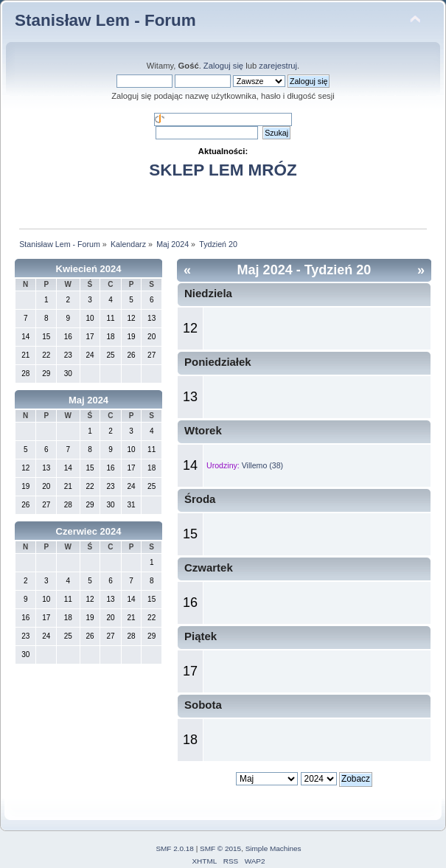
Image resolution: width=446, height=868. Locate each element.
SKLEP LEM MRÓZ (223, 170)
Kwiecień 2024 (89, 269)
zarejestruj (278, 66)
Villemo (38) (262, 465)
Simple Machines (273, 848)
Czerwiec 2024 (89, 531)
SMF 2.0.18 (175, 848)
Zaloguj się (223, 66)
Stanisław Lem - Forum (105, 20)
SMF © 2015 (220, 848)
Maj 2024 (88, 400)
